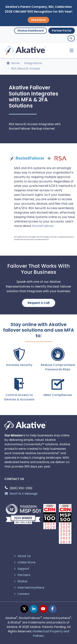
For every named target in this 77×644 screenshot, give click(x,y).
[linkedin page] (34, 609)
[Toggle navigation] (70, 51)
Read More (38, 20)
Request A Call (39, 303)
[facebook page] (53, 609)
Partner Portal (62, 31)
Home (13, 63)
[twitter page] (24, 609)
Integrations (33, 63)
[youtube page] (43, 609)
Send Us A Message (21, 494)
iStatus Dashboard (31, 31)
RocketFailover (43, 226)
